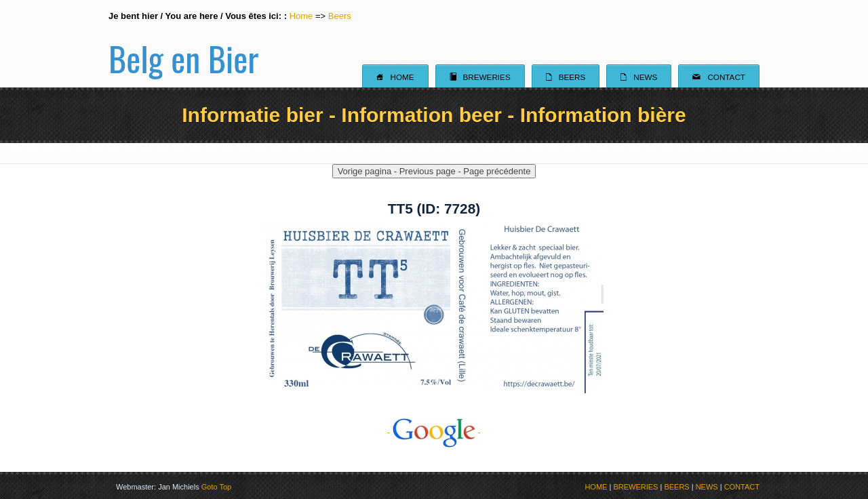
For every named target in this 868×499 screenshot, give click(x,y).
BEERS (676, 487)
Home (301, 16)
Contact (719, 77)
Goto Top (216, 487)
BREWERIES (635, 487)
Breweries (480, 77)
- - (434, 432)
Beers (340, 16)
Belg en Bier (183, 43)
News (639, 77)
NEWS (707, 487)
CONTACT (742, 487)
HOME (596, 487)
